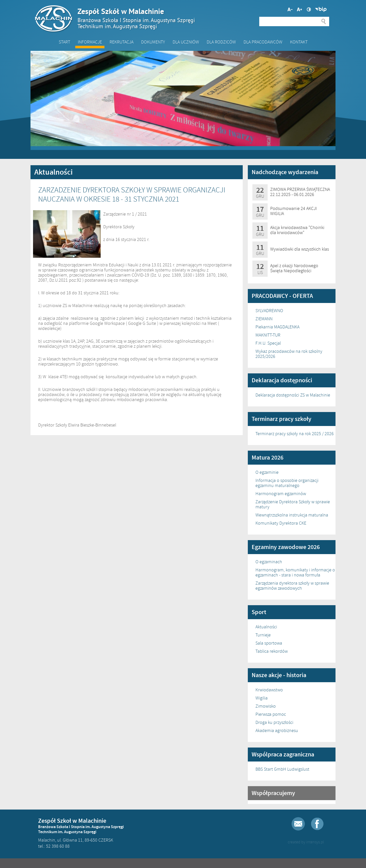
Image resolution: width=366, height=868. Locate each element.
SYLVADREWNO (269, 311)
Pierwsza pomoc (271, 714)
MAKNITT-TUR (268, 335)
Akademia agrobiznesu (277, 730)
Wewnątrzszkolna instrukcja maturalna (292, 515)
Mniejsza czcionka (299, 9)
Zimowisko (266, 706)
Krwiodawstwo (269, 690)
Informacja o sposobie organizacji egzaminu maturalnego (287, 483)
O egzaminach (269, 562)
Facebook (317, 824)
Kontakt (299, 42)
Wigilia (262, 698)
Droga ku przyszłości (274, 722)
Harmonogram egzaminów (281, 494)
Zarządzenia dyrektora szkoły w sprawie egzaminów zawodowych (292, 586)
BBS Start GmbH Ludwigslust (282, 769)
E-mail (298, 824)
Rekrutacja (121, 42)
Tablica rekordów (272, 651)
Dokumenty (153, 42)
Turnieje (263, 635)
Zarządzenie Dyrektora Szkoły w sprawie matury (293, 504)
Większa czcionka (290, 9)
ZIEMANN (264, 319)
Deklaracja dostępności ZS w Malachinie (293, 395)
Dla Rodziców (221, 42)
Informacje (90, 42)
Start (64, 42)
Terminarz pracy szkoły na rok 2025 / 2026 (295, 434)
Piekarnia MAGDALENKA (277, 327)
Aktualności (266, 627)
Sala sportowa (269, 643)
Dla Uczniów (186, 42)
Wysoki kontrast (309, 9)
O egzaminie (267, 472)
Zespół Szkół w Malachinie (180, 18)
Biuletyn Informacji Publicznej (321, 9)
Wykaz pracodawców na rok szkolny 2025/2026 (289, 354)
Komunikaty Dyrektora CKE (281, 523)
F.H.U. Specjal (268, 343)
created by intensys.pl (306, 842)
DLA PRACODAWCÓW (263, 42)
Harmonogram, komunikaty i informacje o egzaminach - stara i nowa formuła (295, 572)
